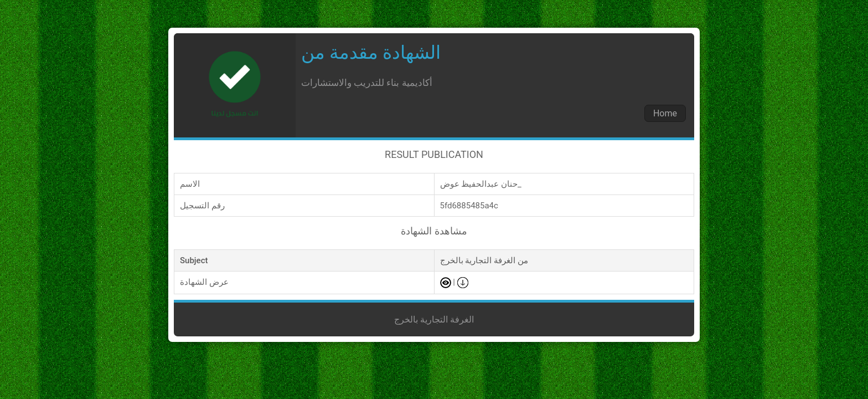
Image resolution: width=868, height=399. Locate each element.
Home (665, 113)
